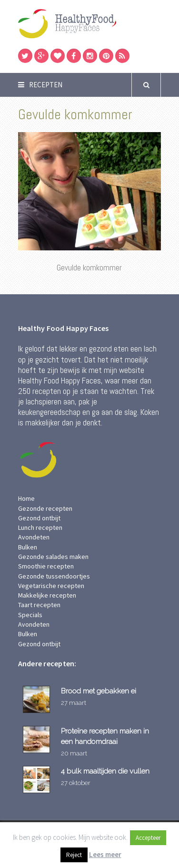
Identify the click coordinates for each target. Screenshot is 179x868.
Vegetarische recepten (51, 586)
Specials (30, 615)
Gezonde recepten (45, 508)
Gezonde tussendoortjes (54, 576)
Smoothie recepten (46, 566)
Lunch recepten (40, 527)
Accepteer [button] (148, 838)
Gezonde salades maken (53, 557)
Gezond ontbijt (39, 518)
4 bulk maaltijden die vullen (105, 771)
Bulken (28, 547)
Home (26, 498)
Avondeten (34, 537)
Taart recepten (39, 605)
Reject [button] (74, 855)
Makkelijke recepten (47, 595)
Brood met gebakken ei (99, 691)
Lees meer (105, 854)
